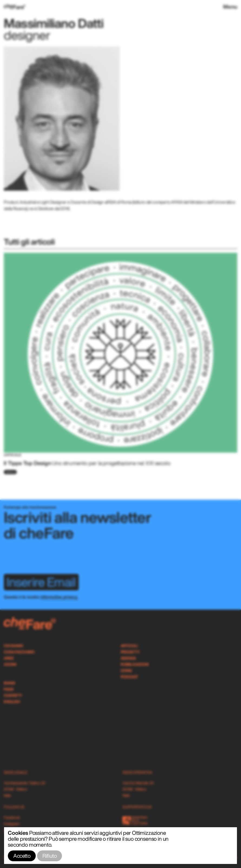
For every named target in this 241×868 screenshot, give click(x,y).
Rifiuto (49, 856)
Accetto (22, 856)
